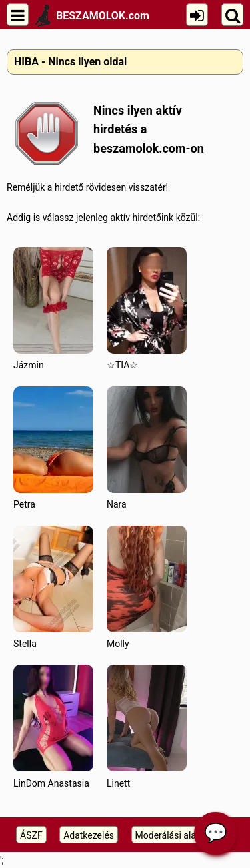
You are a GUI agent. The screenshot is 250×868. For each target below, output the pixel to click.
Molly (147, 587)
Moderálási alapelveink (183, 835)
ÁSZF (31, 835)
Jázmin (53, 309)
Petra (53, 448)
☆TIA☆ (147, 309)
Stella (53, 587)
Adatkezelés (89, 835)
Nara (147, 448)
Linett (147, 726)
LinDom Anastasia (53, 726)
